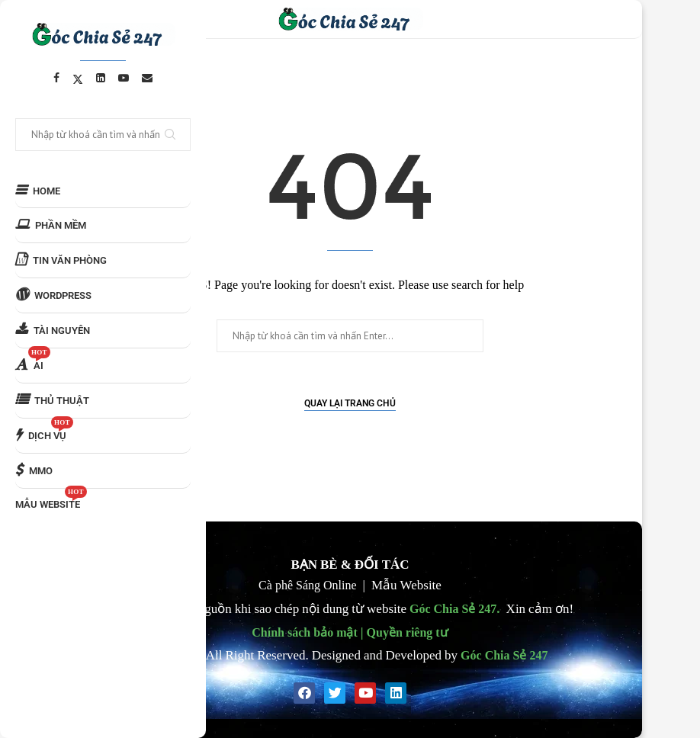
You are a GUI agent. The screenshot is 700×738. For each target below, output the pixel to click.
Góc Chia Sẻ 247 (453, 608)
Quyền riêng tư (408, 632)
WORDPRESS (53, 295)
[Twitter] (78, 78)
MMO (34, 470)
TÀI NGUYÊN (53, 330)
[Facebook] (56, 78)
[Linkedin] (101, 78)
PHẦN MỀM (51, 225)
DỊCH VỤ (44, 430)
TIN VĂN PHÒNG (61, 260)
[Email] (147, 78)
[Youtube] (124, 78)
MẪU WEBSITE (51, 499)
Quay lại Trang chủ (350, 403)
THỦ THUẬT (52, 400)
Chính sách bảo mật (304, 632)
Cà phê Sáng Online (307, 585)
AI (33, 360)
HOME (38, 190)
